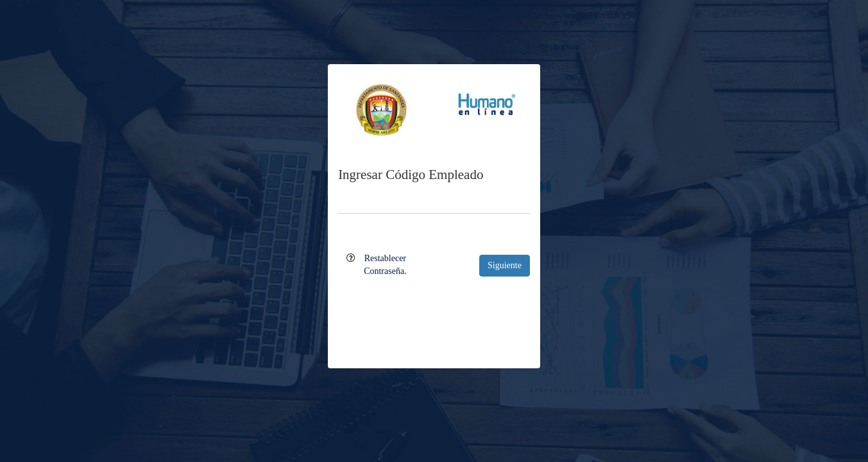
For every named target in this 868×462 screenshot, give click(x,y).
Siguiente (505, 265)
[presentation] (434, 314)
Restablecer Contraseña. (385, 265)
